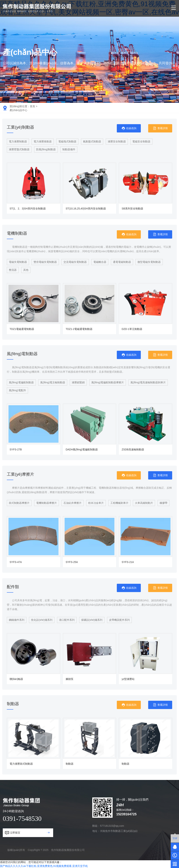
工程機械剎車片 (119, 503)
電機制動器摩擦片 (47, 503)
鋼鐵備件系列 (17, 620)
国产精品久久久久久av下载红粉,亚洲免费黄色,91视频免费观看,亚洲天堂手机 (44, 866)
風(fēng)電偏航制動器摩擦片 (108, 382)
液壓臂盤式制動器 (19, 149)
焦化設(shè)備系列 (42, 620)
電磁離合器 (100, 262)
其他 (26, 270)
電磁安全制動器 (141, 141)
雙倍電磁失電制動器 (45, 262)
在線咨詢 (129, 128)
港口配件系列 (67, 620)
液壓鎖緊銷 (78, 382)
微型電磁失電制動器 (149, 262)
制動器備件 (69, 149)
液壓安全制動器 (117, 141)
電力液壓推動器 (43, 141)
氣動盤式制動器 (92, 141)
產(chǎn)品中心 (18, 110)
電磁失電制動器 (18, 262)
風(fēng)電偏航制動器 (21, 382)
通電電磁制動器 (122, 262)
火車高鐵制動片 (144, 503)
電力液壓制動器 (18, 141)
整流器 (13, 270)
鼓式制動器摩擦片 (19, 503)
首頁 (32, 106)
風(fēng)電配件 (17, 390)
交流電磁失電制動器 (75, 262)
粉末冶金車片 (96, 503)
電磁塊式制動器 (67, 141)
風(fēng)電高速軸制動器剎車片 (148, 382)
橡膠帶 (163, 503)
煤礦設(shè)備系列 (92, 620)
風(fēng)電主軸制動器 (53, 382)
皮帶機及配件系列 (119, 620)
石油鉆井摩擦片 (73, 503)
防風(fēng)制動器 (46, 149)
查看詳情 (160, 128)
